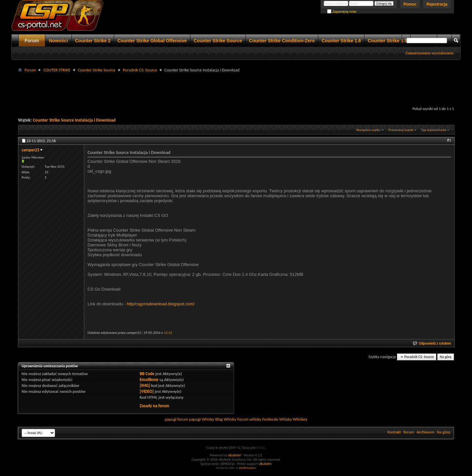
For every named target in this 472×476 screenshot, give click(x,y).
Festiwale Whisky (277, 419)
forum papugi (189, 419)
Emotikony (149, 380)
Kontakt (394, 432)
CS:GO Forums (247, 468)
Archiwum (425, 432)
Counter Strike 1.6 (341, 41)
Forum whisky (249, 419)
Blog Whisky (226, 419)
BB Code (147, 374)
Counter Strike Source (218, 41)
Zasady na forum (154, 406)
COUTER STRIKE (57, 70)
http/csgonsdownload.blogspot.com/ (161, 304)
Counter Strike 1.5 (387, 41)
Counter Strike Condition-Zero (282, 41)
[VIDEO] (147, 391)
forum (409, 432)
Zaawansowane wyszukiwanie (430, 53)
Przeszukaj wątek (401, 130)
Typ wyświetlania (434, 130)
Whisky (208, 419)
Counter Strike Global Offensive (152, 41)
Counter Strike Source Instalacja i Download (74, 120)
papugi (170, 419)
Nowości (58, 41)
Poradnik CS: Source (140, 70)
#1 (449, 140)
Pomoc (410, 4)
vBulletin (265, 464)
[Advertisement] (236, 89)
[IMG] (145, 385)
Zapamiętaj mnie (342, 12)
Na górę (446, 357)
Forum (32, 41)
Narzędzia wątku (368, 130)
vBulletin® (235, 455)
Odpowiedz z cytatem (432, 343)
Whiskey (300, 419)
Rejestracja (437, 4)
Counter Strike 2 (93, 41)
